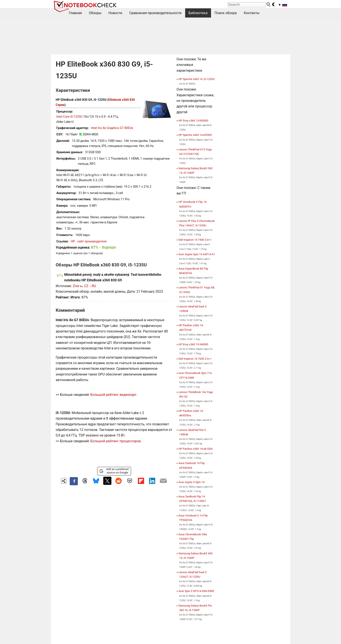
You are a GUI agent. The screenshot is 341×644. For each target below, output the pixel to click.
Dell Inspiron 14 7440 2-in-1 (195, 240)
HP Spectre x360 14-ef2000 (195, 135)
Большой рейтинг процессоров (115, 441)
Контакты (252, 13)
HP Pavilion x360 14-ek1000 (196, 449)
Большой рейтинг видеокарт (113, 395)
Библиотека (198, 13)
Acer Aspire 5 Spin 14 (192, 482)
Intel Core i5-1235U (69, 117)
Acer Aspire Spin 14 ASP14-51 (197, 254)
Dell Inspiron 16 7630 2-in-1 (195, 359)
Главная (75, 13)
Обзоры (95, 13)
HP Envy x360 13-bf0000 (193, 121)
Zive (76, 286)
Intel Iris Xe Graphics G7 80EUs (112, 128)
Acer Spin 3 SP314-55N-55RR (196, 591)
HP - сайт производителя (89, 241)
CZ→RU (90, 286)
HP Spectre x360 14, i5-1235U (197, 79)
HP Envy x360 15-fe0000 (193, 344)
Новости (115, 13)
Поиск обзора (226, 13)
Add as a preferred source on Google (114, 471)
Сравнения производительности (155, 13)
